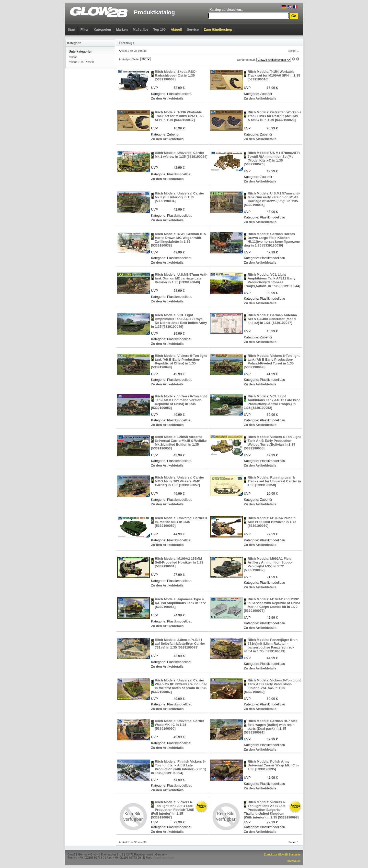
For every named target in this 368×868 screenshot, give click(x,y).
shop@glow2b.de (163, 858)
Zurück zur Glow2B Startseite (282, 854)
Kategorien (102, 29)
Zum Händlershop (218, 29)
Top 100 (159, 29)
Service (193, 29)
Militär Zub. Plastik (81, 62)
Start (72, 29)
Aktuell (176, 29)
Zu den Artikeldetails (167, 98)
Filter (85, 29)
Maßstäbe (141, 29)
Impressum (294, 861)
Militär (73, 57)
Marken (122, 29)
